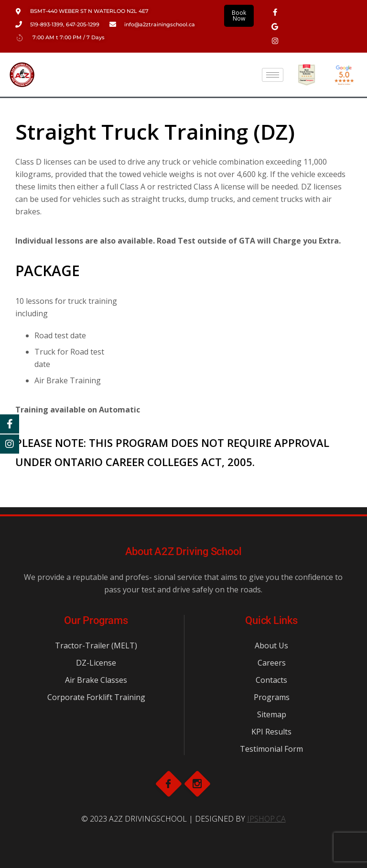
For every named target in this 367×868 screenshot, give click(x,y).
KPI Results (271, 732)
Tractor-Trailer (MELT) (96, 645)
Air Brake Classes (96, 680)
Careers (272, 663)
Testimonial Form (271, 749)
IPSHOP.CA (266, 819)
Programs (272, 697)
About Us (271, 645)
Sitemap (272, 714)
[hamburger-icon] (273, 75)
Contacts (271, 680)
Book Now (239, 16)
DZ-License (96, 663)
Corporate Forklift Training (96, 697)
